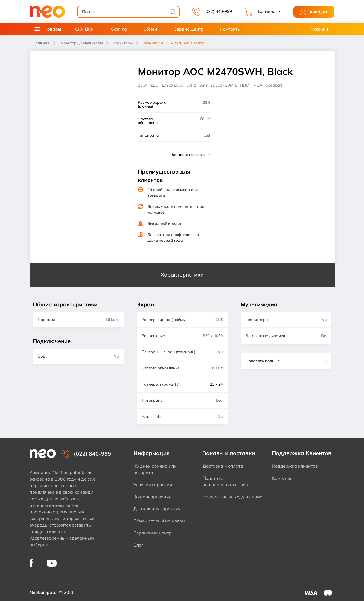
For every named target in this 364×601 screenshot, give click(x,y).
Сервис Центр (189, 29)
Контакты (230, 29)
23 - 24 (216, 384)
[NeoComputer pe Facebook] (31, 563)
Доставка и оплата (223, 466)
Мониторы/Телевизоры (82, 43)
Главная (42, 43)
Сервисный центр (152, 533)
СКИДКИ (85, 29)
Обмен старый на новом (159, 521)
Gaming (119, 29)
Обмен (150, 29)
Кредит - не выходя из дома (233, 497)
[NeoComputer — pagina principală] (43, 454)
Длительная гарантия (157, 509)
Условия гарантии (153, 485)
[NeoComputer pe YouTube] (52, 563)
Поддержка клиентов (295, 466)
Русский (319, 29)
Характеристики (182, 274)
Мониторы (123, 43)
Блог (138, 545)
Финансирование (152, 497)
